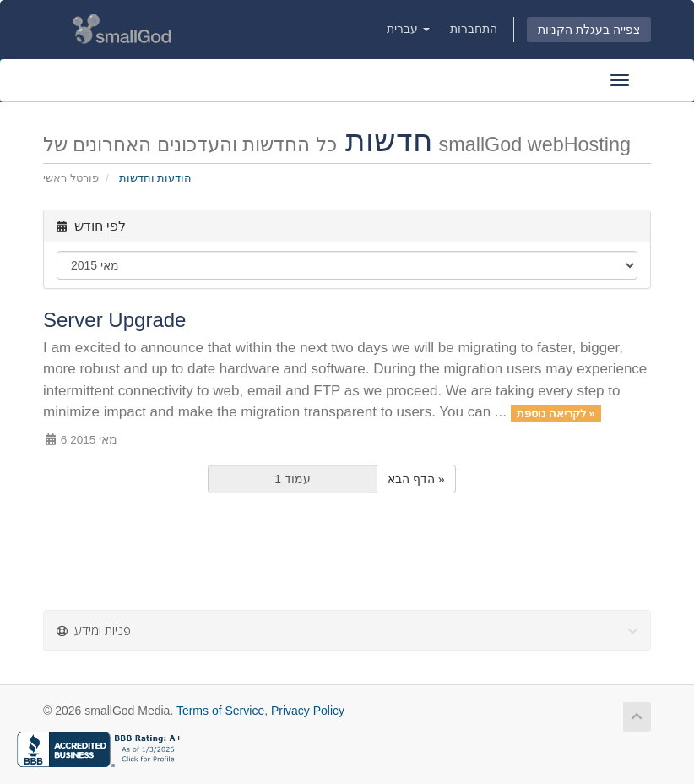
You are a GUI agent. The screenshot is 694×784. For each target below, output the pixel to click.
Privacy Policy (308, 710)
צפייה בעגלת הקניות (589, 30)
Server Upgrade (114, 320)
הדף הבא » (416, 479)
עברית (408, 29)
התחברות (474, 29)
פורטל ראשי (71, 178)
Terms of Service (220, 710)
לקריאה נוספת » (556, 413)
